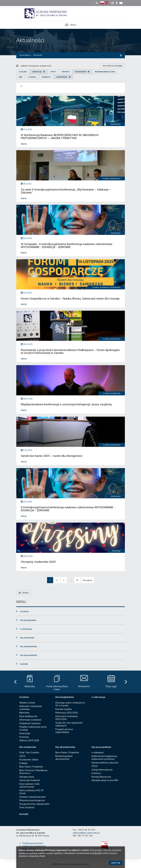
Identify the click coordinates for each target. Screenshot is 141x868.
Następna (87, 580)
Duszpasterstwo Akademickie (34, 804)
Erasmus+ (96, 773)
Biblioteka (24, 713)
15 (77, 580)
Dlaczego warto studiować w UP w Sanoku (70, 704)
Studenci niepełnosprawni (32, 797)
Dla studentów (27, 638)
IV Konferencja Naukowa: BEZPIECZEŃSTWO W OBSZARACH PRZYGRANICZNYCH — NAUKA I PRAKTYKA (60, 136)
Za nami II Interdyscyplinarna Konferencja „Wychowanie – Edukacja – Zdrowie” (66, 191)
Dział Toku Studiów (29, 752)
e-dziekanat (98, 752)
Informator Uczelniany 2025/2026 (66, 718)
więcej (24, 144)
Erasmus (66, 72)
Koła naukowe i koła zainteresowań (29, 785)
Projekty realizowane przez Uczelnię (33, 728)
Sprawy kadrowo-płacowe (105, 763)
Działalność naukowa (30, 723)
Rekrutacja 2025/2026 (67, 713)
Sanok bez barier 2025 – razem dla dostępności (52, 456)
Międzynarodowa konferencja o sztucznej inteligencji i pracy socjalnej (66, 404)
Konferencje (62, 77)
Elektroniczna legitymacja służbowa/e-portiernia (104, 758)
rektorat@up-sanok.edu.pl (86, 833)
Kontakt (24, 664)
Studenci (32, 77)
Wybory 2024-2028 (29, 740)
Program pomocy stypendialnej (64, 731)
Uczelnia (23, 72)
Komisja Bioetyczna (101, 777)
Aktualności (30, 40)
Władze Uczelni (27, 703)
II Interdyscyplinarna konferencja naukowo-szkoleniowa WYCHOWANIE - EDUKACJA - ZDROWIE (68, 509)
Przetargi (24, 737)
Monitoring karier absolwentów (64, 758)
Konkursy (46, 77)
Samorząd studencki (30, 780)
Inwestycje (25, 733)
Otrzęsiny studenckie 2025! (38, 562)
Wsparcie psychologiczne (32, 800)
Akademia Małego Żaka (105, 72)
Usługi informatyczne (102, 770)
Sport (53, 72)
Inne (21, 77)
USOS (22, 756)
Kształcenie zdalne (29, 760)
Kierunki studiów (64, 709)
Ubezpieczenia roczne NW (105, 780)
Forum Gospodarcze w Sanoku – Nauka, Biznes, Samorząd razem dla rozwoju (70, 298)
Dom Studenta (27, 807)
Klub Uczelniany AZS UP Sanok (31, 792)
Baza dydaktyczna (28, 716)
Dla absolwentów (29, 646)
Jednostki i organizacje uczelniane (31, 708)
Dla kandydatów (28, 620)
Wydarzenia (81, 72)
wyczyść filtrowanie (113, 66)
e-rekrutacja (26, 629)
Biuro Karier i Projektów (31, 767)
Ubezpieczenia (27, 777)
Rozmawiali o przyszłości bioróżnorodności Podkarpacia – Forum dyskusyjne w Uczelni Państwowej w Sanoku (70, 351)
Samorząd (37, 72)
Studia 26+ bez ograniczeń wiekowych (69, 724)
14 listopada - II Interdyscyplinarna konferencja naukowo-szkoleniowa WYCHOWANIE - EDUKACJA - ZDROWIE (67, 245)
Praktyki (23, 763)
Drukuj (24, 593)
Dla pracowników (29, 655)
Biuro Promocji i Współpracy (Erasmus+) (33, 772)
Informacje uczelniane (30, 720)
